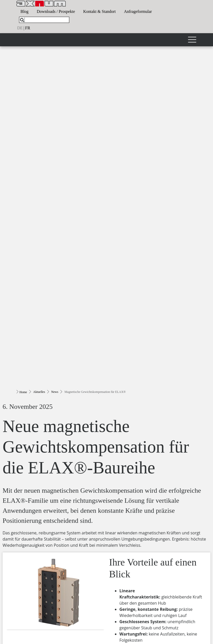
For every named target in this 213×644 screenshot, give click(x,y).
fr (28, 28)
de (20, 28)
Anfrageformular (138, 11)
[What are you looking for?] (44, 20)
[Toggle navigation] (192, 40)
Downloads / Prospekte (56, 11)
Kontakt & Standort (99, 11)
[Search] (22, 20)
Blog (25, 11)
